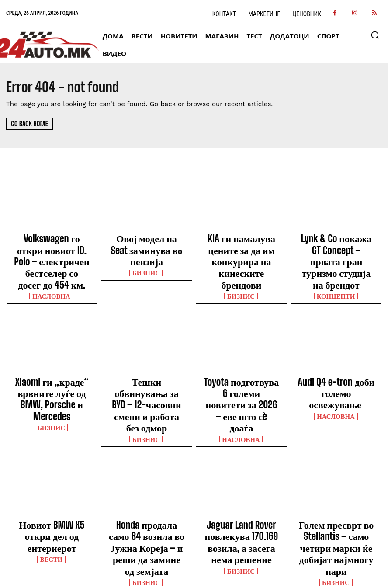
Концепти (336, 270)
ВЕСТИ (52, 480)
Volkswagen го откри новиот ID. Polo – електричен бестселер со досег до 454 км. (52, 249)
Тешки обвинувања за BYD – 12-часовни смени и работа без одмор (147, 362)
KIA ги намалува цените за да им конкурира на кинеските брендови (241, 245)
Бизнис (147, 254)
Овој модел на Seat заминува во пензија (147, 241)
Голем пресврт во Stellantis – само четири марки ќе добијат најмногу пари (336, 470)
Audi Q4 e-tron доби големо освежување (336, 358)
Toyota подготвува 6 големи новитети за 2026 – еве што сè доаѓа (242, 362)
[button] (375, 35)
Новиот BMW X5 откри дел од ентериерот (52, 466)
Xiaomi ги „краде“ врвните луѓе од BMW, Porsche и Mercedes (52, 362)
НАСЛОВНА (52, 270)
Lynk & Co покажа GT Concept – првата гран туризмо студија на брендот (336, 249)
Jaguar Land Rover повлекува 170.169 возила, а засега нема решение (242, 470)
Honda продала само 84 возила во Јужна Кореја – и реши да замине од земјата (147, 474)
